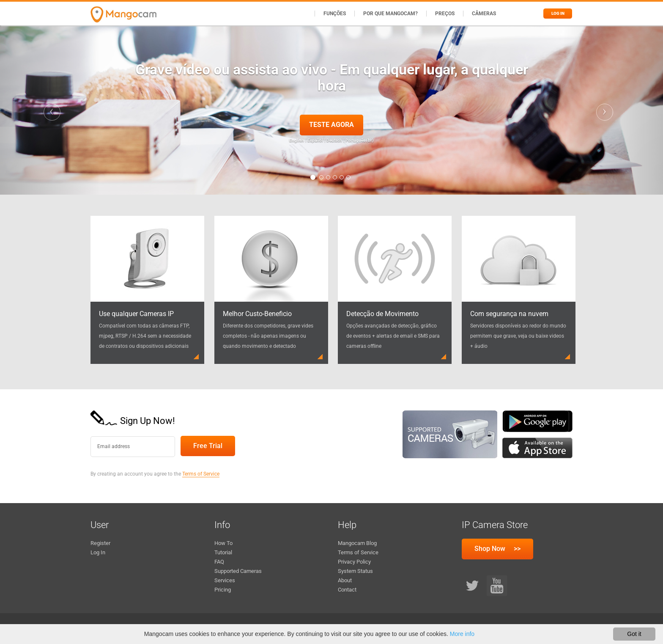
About (345, 580)
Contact (347, 590)
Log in (558, 13)
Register (100, 543)
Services (225, 580)
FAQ (219, 562)
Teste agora (331, 125)
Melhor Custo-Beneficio (257, 314)
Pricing (223, 590)
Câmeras (484, 14)
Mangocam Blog (357, 543)
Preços (445, 14)
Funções (335, 14)
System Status (355, 571)
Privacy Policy (354, 562)
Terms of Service (201, 474)
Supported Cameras (238, 571)
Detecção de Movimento (382, 314)
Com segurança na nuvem (509, 314)
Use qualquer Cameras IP (136, 314)
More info (462, 634)
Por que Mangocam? (390, 14)
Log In (98, 552)
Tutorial (223, 552)
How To (223, 543)
